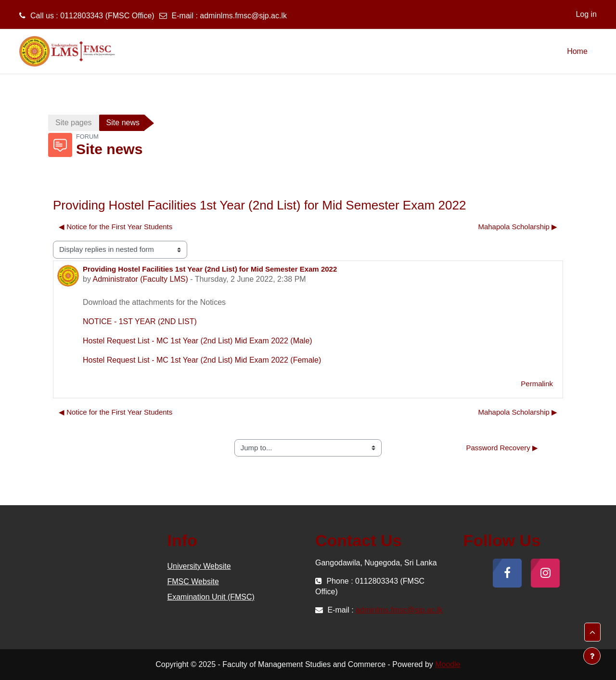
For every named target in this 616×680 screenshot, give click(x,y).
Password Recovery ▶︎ (502, 448)
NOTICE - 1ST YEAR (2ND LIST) (140, 321)
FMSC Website (193, 582)
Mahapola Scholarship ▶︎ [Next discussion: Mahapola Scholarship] (518, 227)
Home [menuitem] (577, 51)
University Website (199, 566)
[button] (592, 632)
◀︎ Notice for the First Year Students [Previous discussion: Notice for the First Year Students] (115, 227)
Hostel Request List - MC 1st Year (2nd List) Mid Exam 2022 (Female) (202, 360)
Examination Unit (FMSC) (211, 597)
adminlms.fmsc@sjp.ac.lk (243, 16)
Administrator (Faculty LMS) (140, 279)
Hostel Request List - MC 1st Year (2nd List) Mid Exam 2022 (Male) (198, 341)
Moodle (448, 664)
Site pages (74, 123)
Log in (586, 14)
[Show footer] (592, 656)
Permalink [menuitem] (537, 384)
